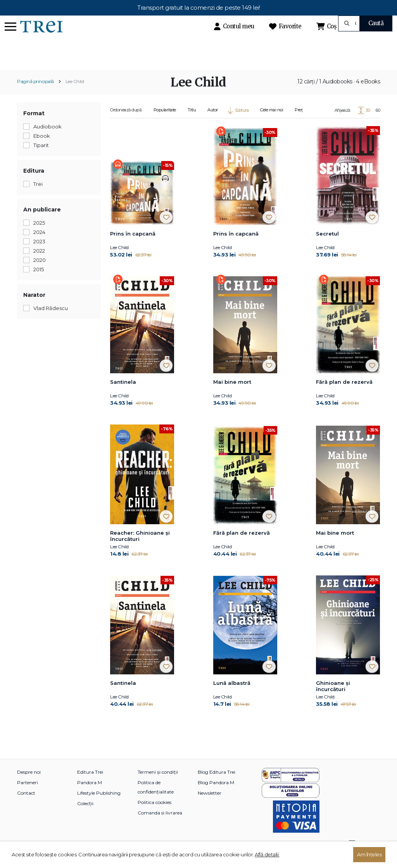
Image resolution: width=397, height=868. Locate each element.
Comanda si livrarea (160, 826)
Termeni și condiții (158, 785)
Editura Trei (90, 785)
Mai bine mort (232, 395)
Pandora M (90, 796)
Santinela (123, 395)
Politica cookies (154, 815)
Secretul (327, 247)
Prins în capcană (133, 247)
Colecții (85, 817)
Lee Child (75, 95)
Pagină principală (35, 95)
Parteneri (28, 796)
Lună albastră (232, 696)
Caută (376, 23)
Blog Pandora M (216, 796)
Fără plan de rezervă (344, 395)
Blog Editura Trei (217, 785)
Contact (26, 806)
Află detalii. (267, 854)
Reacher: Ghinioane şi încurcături (140, 549)
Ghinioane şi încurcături (333, 699)
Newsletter (210, 806)
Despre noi (29, 785)
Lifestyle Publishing (99, 806)
